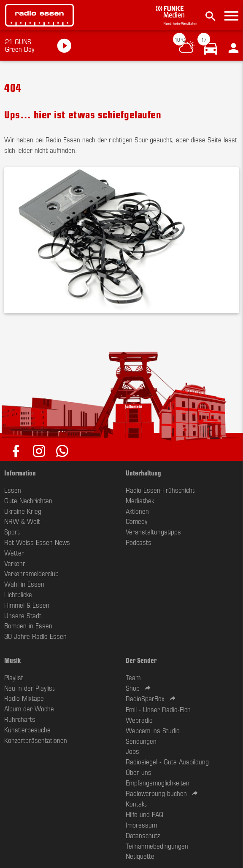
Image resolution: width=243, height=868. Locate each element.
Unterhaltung (143, 473)
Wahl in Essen (24, 584)
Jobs (132, 751)
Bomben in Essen (28, 625)
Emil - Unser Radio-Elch (158, 709)
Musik (12, 660)
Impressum (141, 825)
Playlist (14, 677)
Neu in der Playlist (29, 688)
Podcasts (139, 542)
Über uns (139, 772)
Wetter (14, 553)
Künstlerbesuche (27, 729)
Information (20, 473)
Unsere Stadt (23, 615)
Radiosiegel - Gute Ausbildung (167, 761)
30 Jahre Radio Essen (35, 636)
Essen (13, 490)
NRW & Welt (22, 521)
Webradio (139, 720)
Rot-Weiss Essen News (37, 542)
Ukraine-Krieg (23, 511)
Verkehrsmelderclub (31, 573)
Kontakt (136, 804)
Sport (12, 531)
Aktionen (137, 511)
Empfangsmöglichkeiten (158, 783)
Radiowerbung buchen (156, 793)
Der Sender (141, 660)
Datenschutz (143, 835)
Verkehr (15, 563)
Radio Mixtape (24, 698)
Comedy (136, 521)
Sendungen (141, 741)
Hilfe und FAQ (144, 814)
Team (133, 677)
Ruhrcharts (20, 719)
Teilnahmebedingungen (157, 846)
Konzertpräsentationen (36, 740)
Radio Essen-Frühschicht (160, 490)
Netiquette (140, 856)
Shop (133, 688)
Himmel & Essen (27, 605)
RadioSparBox (145, 698)
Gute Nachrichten (28, 500)
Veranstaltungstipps (153, 531)
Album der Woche (29, 708)
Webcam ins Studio (153, 730)
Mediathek (140, 500)
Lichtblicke (18, 594)
